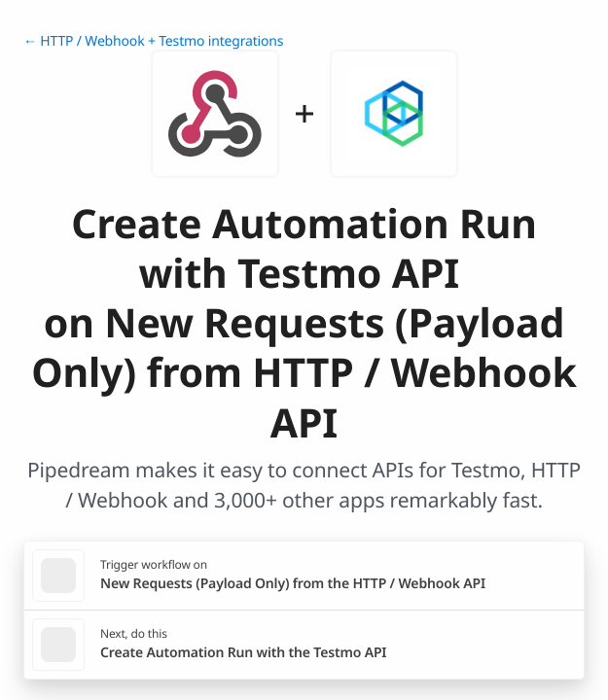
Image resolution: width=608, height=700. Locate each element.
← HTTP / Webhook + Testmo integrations (153, 41)
